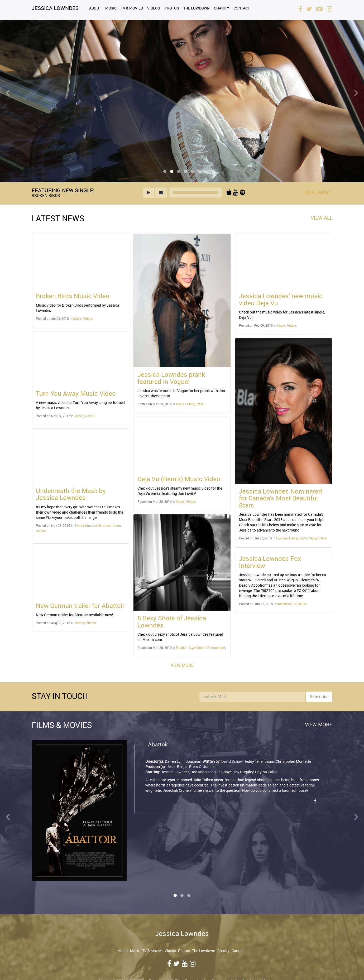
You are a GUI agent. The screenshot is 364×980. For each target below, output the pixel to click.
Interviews (284, 604)
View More (182, 665)
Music (111, 8)
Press (199, 404)
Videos (154, 8)
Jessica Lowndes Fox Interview (270, 562)
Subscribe (319, 697)
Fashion (182, 648)
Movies (80, 623)
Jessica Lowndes (55, 8)
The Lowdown (197, 8)
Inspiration (113, 525)
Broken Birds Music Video (73, 296)
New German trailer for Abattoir (80, 606)
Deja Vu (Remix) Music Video (179, 479)
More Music (318, 192)
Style (192, 648)
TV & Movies (132, 8)
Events (79, 525)
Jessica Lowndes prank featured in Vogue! (171, 378)
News (180, 404)
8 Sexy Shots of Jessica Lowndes (172, 621)
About (95, 8)
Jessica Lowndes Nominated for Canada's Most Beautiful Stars (281, 498)
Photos (172, 8)
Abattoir (158, 744)
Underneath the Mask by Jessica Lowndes (71, 494)
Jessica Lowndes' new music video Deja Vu (281, 299)
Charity (222, 8)
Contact (242, 8)
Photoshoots (217, 648)
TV (295, 604)
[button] (149, 193)
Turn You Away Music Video (76, 393)
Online (100, 525)
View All (322, 218)
